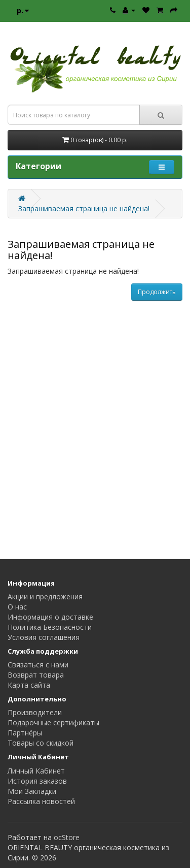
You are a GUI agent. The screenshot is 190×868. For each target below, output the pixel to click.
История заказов (37, 781)
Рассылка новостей (41, 801)
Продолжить (157, 292)
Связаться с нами (38, 665)
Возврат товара (36, 675)
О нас (17, 607)
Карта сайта (29, 685)
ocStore (67, 837)
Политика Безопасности (50, 627)
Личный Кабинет (36, 771)
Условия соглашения (44, 637)
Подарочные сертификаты (53, 722)
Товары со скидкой (41, 743)
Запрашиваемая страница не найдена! (84, 208)
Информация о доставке (50, 617)
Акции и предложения (45, 597)
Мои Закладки (32, 791)
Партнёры (25, 733)
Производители (35, 712)
